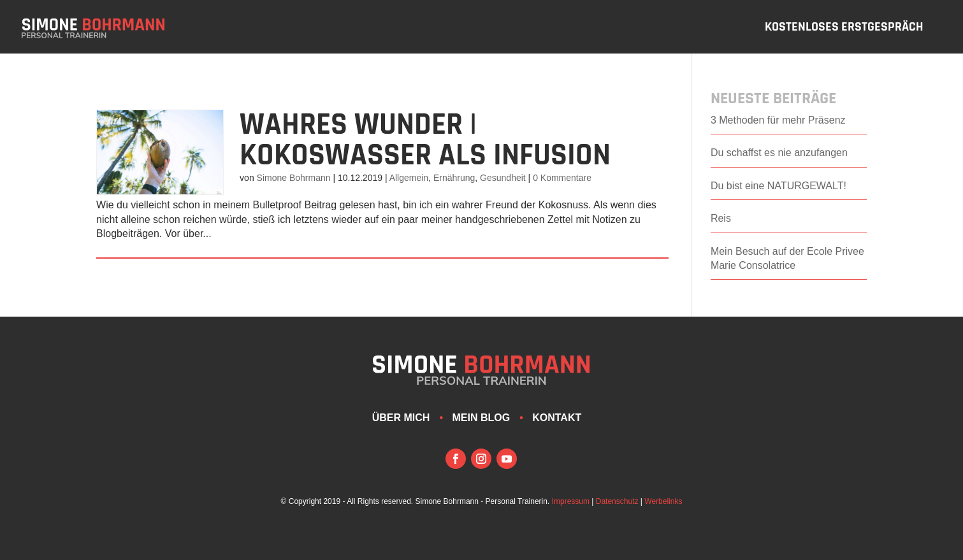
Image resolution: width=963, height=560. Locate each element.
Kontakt (557, 418)
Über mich (401, 418)
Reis (721, 218)
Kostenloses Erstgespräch (844, 29)
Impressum (571, 501)
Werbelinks (663, 501)
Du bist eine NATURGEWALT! (778, 186)
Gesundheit (503, 178)
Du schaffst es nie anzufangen (779, 153)
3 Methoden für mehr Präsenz (778, 120)
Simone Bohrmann (294, 178)
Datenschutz (617, 501)
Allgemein (409, 178)
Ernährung (454, 178)
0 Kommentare (562, 178)
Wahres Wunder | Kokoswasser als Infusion (425, 140)
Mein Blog (481, 418)
